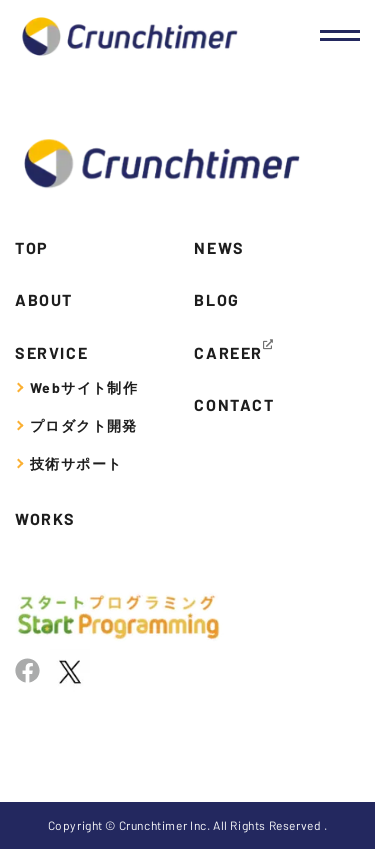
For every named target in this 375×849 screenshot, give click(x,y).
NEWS (219, 247)
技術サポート (76, 463)
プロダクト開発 (84, 425)
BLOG (216, 299)
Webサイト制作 (84, 387)
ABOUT (44, 299)
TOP (32, 247)
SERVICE (51, 352)
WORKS (45, 518)
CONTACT (234, 404)
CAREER (228, 352)
